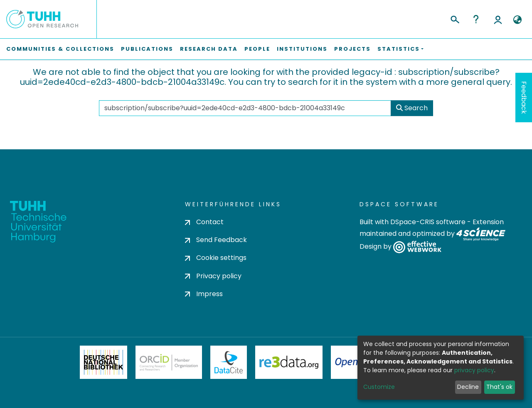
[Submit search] (454, 18)
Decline (468, 387)
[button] (517, 20)
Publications (147, 49)
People (257, 49)
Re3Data (289, 362)
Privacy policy (213, 276)
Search (412, 108)
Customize (379, 387)
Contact (204, 222)
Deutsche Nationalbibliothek (103, 362)
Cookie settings (216, 258)
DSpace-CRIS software (428, 222)
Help (476, 19)
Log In (498, 19)
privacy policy (474, 370)
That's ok (499, 387)
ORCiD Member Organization (169, 362)
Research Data (209, 49)
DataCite (229, 362)
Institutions (302, 49)
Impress (204, 294)
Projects (352, 49)
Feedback (524, 98)
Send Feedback (216, 240)
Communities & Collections (60, 49)
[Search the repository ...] (245, 108)
